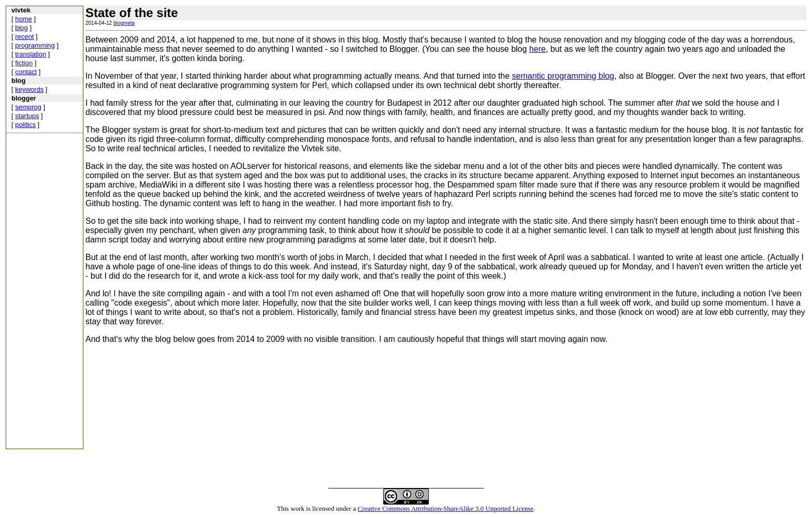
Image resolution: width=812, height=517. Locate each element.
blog (21, 28)
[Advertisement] (37, 293)
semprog (28, 107)
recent (24, 37)
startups (27, 116)
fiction (24, 63)
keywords (29, 89)
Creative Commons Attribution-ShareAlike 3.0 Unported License (446, 508)
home (24, 19)
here (538, 49)
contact (26, 72)
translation (31, 54)
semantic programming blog (563, 76)
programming (35, 45)
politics (25, 125)
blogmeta (124, 23)
